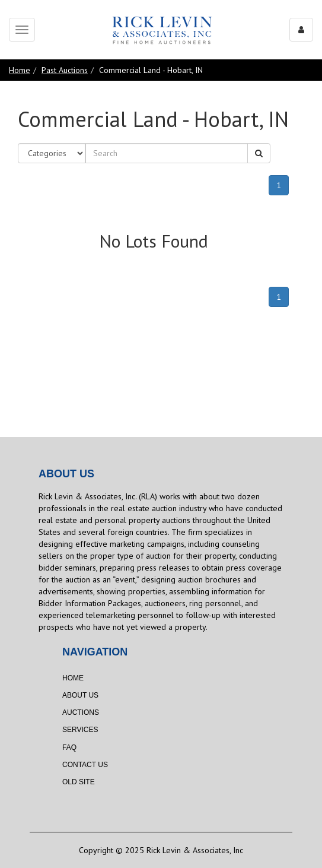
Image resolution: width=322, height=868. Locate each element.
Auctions (81, 712)
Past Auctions (65, 70)
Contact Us (85, 765)
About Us (80, 695)
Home (20, 70)
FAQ (69, 747)
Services (80, 730)
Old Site (79, 782)
